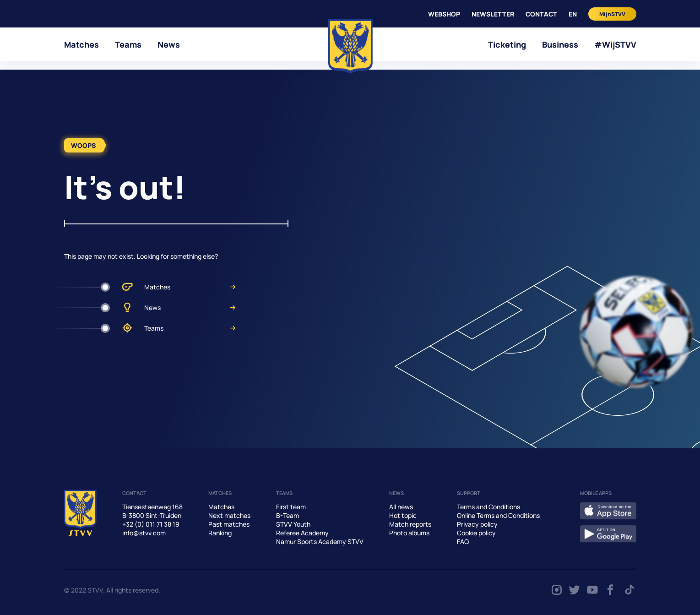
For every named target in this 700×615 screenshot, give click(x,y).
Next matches (229, 515)
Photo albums (409, 533)
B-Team (288, 515)
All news (401, 507)
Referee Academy (302, 533)
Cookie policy (476, 533)
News (169, 44)
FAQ (463, 542)
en (573, 14)
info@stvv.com (144, 533)
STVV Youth (293, 524)
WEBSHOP (444, 14)
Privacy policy (477, 524)
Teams (128, 44)
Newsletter (493, 14)
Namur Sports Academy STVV (320, 542)
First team (291, 507)
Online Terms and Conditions (498, 515)
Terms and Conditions (488, 507)
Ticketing (507, 44)
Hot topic (403, 515)
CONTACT (541, 14)
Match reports (410, 524)
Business (560, 44)
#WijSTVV (615, 44)
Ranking (220, 533)
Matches (81, 44)
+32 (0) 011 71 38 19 (151, 524)
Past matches (229, 524)
